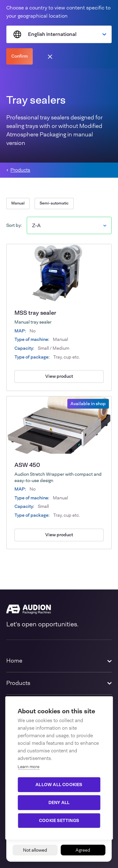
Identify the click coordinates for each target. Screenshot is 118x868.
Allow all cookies (59, 785)
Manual (18, 203)
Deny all (59, 802)
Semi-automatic (54, 203)
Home (14, 661)
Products (20, 170)
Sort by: (14, 225)
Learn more (28, 767)
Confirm (20, 56)
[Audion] (59, 609)
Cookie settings (59, 820)
